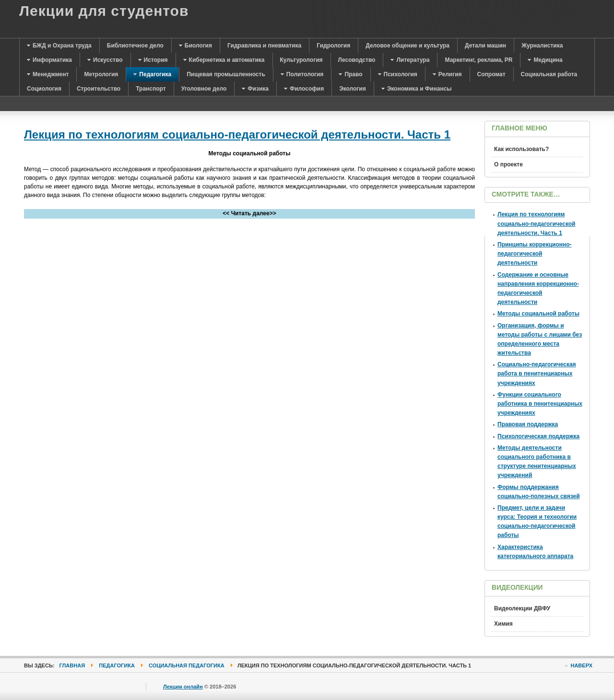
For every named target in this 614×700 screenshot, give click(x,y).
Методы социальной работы (538, 314)
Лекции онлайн (183, 687)
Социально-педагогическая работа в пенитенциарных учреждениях (537, 373)
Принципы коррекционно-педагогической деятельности (535, 254)
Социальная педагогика (187, 665)
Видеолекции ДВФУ (522, 608)
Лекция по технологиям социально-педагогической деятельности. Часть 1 (237, 134)
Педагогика (117, 665)
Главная (72, 665)
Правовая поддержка (528, 424)
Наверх (581, 665)
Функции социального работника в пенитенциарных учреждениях (540, 404)
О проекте (508, 164)
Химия (503, 624)
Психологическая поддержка (538, 436)
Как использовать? (521, 149)
